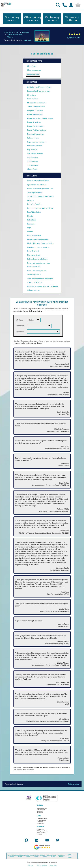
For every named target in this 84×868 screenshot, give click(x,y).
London (39, 816)
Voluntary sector (33, 290)
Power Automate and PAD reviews (40, 118)
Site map (31, 865)
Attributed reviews (15, 35)
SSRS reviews (33, 165)
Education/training (34, 204)
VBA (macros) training (61, 856)
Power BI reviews (34, 122)
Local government (34, 235)
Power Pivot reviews (35, 126)
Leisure (30, 232)
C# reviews (31, 95)
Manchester (41, 827)
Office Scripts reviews (36, 107)
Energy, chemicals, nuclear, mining (40, 208)
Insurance (31, 224)
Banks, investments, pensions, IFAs (40, 189)
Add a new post (74, 784)
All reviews (32, 66)
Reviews (26, 32)
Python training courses (37, 856)
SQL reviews (32, 150)
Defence (30, 200)
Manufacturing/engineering (38, 239)
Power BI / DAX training (28, 856)
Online (10, 37)
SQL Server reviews (35, 153)
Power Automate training (20, 856)
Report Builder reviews (36, 142)
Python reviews (33, 138)
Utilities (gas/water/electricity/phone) (42, 286)
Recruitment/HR (34, 267)
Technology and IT (34, 275)
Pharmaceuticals (33, 255)
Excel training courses (12, 856)
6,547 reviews (74, 38)
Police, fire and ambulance (37, 259)
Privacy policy (53, 865)
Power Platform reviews (36, 130)
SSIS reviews (32, 161)
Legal (29, 228)
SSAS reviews (33, 157)
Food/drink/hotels (34, 212)
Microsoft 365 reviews (36, 103)
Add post (28, 40)
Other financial (33, 251)
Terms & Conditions (42, 865)
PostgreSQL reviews (35, 111)
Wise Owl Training (11, 32)
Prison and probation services (38, 263)
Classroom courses (34, 70)
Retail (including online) (37, 271)
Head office (40, 805)
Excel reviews (33, 99)
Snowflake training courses (45, 856)
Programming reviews (35, 134)
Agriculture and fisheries (37, 185)
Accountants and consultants (38, 181)
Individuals (31, 220)
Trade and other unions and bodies (40, 279)
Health (30, 216)
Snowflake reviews (34, 146)
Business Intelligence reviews (39, 91)
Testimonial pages (42, 53)
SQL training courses (53, 856)
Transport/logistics (34, 282)
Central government (35, 193)
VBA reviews (32, 169)
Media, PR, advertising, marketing (40, 243)
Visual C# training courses (70, 856)
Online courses (33, 75)
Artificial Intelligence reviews (39, 87)
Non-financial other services (38, 247)
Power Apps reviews (35, 114)
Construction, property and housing (40, 196)
